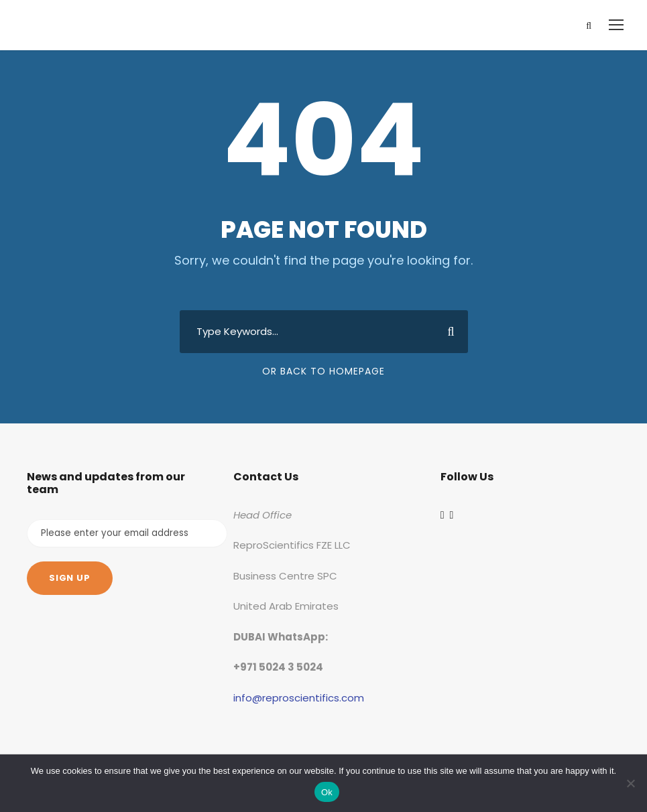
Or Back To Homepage (323, 371)
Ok (327, 792)
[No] (630, 783)
